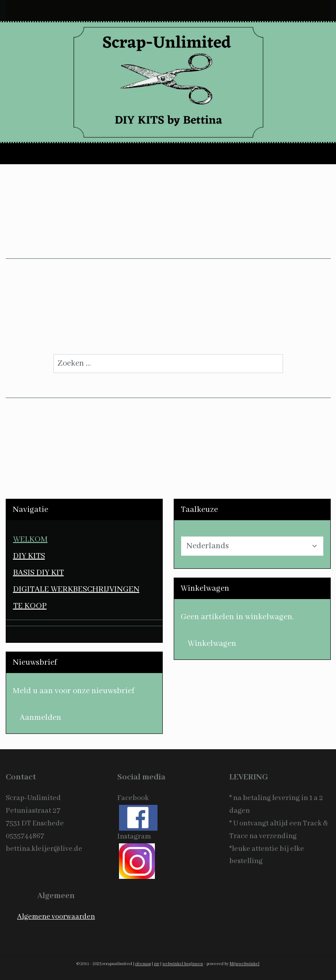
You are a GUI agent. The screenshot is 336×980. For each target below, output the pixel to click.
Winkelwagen (212, 644)
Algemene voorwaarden (56, 917)
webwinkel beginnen (183, 964)
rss (157, 964)
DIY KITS (29, 556)
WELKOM (30, 539)
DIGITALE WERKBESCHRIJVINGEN (76, 589)
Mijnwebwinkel (245, 964)
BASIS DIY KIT (38, 573)
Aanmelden (40, 718)
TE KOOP (30, 606)
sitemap (143, 964)
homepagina (230, 330)
